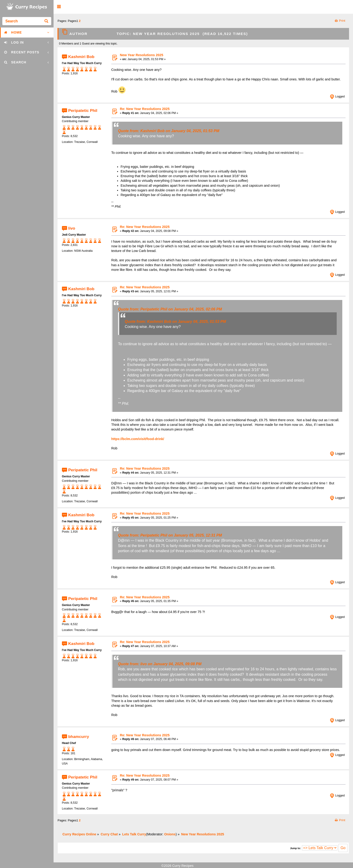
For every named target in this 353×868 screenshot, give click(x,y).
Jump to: (295, 848)
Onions (170, 834)
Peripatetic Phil (83, 110)
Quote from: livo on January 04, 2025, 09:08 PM (160, 664)
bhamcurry (79, 737)
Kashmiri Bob (81, 56)
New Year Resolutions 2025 (142, 55)
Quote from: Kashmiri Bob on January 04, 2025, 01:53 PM (169, 131)
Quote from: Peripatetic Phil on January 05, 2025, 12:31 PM (170, 535)
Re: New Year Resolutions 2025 (145, 109)
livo (72, 228)
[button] (59, 7)
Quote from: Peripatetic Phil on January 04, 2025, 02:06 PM (170, 309)
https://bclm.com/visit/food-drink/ (138, 439)
